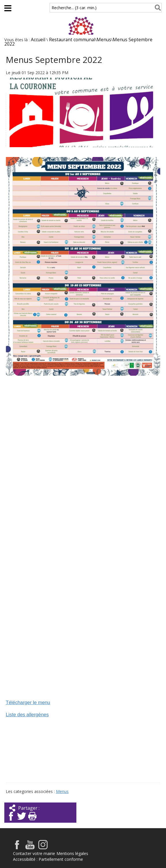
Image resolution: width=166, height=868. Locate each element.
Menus (104, 40)
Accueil (38, 40)
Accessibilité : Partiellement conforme (48, 859)
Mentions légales (72, 853)
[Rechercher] (157, 8)
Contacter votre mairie (34, 853)
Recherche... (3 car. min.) (74, 8)
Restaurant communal (72, 40)
